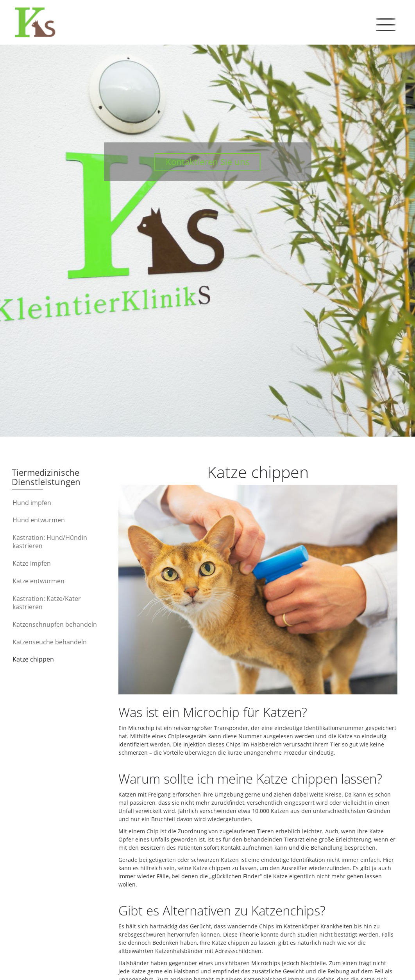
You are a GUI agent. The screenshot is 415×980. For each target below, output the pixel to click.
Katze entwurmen (38, 581)
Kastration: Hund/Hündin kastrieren (50, 542)
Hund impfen (32, 503)
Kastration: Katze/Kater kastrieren (47, 603)
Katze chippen (33, 659)
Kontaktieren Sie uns (208, 162)
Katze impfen (32, 563)
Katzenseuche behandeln (50, 642)
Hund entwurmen (39, 520)
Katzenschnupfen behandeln (55, 624)
